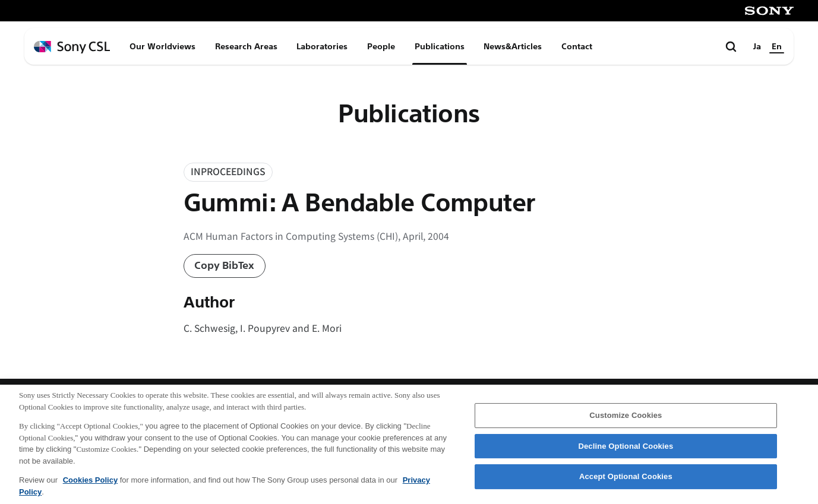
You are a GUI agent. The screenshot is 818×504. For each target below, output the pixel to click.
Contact (577, 46)
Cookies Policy (90, 486)
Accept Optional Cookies (626, 482)
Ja (757, 46)
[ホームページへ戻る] (72, 47)
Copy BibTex (224, 266)
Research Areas (246, 46)
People (381, 46)
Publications (440, 46)
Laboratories (322, 46)
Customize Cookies (626, 421)
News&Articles (513, 46)
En (777, 46)
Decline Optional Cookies (626, 452)
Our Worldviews (162, 46)
